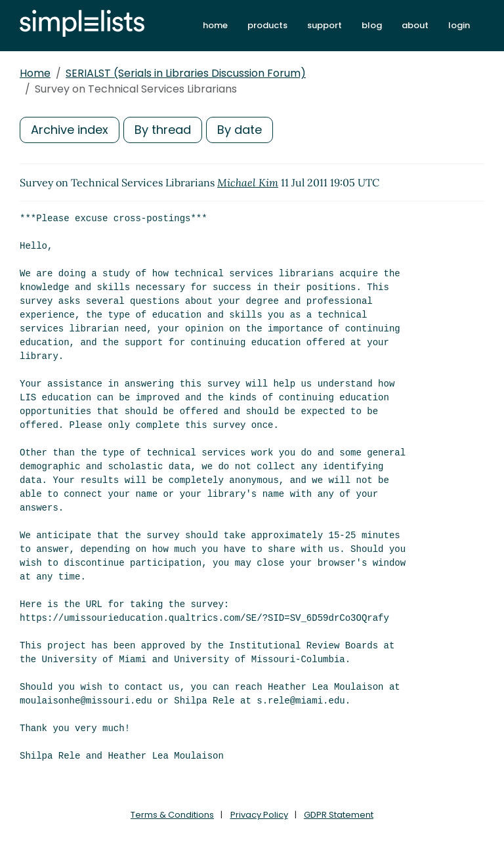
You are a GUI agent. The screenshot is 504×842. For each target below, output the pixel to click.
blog (372, 25)
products (267, 25)
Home (35, 73)
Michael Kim (248, 182)
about (415, 25)
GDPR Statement (339, 815)
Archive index (70, 130)
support (325, 25)
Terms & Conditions (172, 815)
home (215, 25)
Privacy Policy (259, 815)
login (459, 25)
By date (240, 130)
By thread (163, 130)
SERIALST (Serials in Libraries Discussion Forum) (186, 73)
